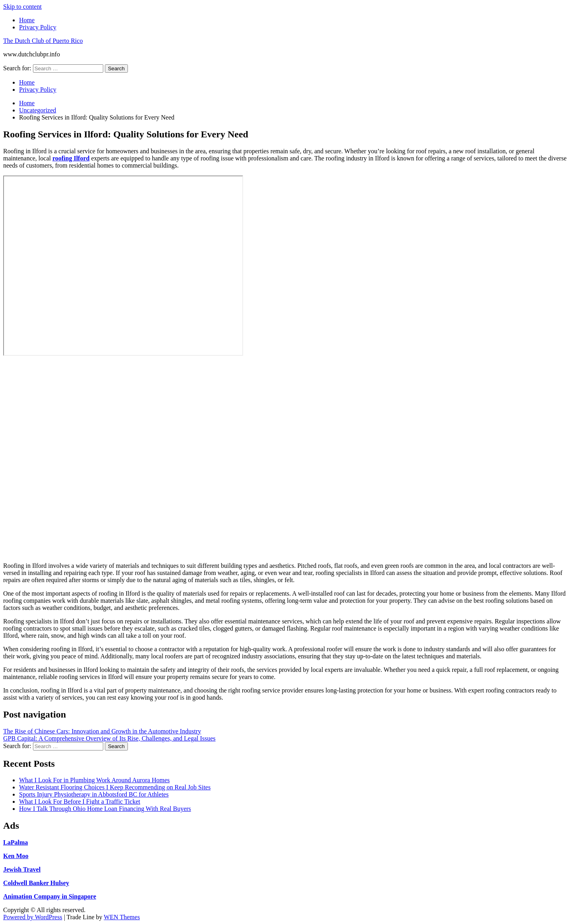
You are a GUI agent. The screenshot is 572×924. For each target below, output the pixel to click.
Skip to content (22, 7)
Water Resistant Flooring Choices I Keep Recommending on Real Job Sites (115, 787)
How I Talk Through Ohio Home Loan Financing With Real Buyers (105, 809)
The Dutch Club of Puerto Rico (43, 41)
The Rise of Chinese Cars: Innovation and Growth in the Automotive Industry (102, 731)
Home (27, 20)
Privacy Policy (38, 27)
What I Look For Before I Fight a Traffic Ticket (80, 802)
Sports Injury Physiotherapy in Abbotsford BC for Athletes (94, 794)
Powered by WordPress (33, 917)
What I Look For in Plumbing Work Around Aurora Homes (94, 780)
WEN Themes (122, 917)
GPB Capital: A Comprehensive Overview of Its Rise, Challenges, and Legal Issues (109, 738)
